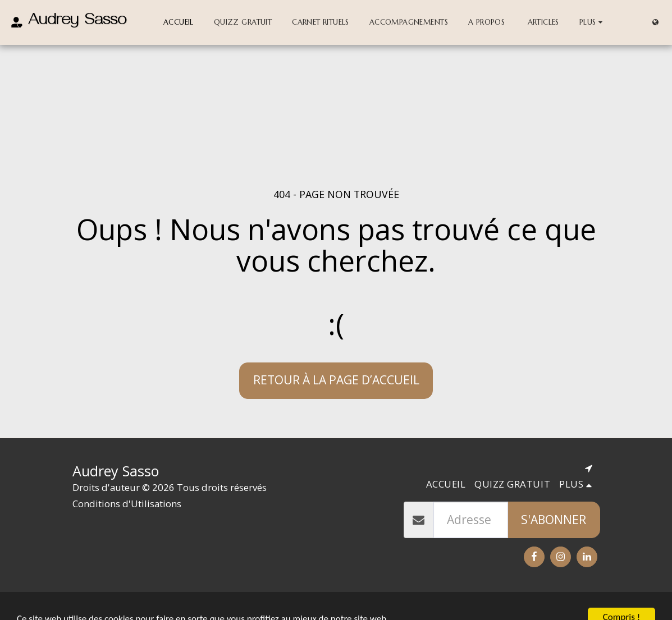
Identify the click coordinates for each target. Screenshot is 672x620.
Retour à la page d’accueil (336, 380)
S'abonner (554, 520)
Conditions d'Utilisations (127, 504)
